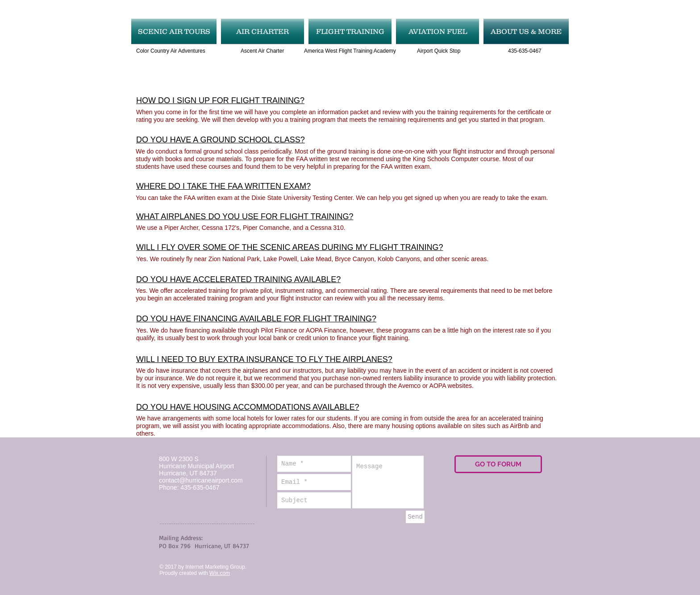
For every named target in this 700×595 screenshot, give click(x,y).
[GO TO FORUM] (498, 464)
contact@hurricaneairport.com (201, 480)
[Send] (415, 517)
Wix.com (220, 573)
